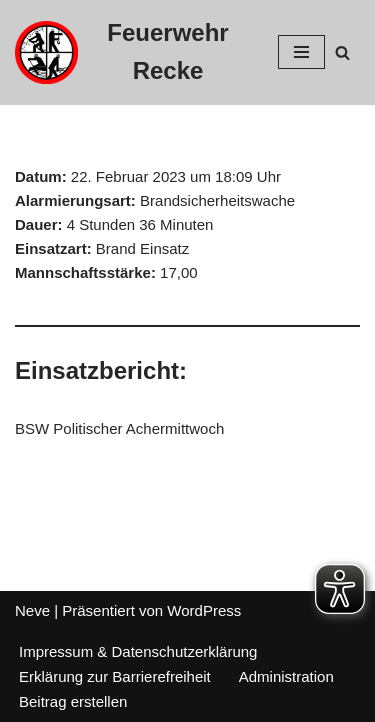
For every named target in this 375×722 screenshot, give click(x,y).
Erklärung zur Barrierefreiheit (115, 676)
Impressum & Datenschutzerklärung (138, 651)
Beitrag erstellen (73, 701)
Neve (32, 610)
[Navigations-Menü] (301, 52)
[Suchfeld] (342, 52)
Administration (286, 676)
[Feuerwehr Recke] (131, 52)
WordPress (204, 610)
